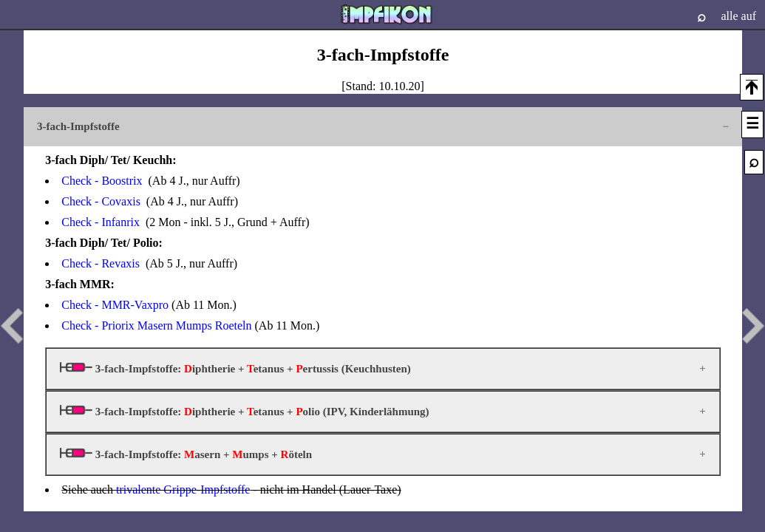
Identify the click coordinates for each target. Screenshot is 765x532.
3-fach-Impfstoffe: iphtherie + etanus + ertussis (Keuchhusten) (235, 368)
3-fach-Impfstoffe (78, 126)
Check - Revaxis (101, 263)
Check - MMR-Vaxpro (115, 305)
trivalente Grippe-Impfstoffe (183, 490)
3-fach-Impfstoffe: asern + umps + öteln (186, 454)
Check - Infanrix (101, 222)
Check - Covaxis (101, 201)
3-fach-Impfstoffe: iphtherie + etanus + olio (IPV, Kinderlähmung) (244, 411)
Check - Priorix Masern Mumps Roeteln (156, 325)
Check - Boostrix (102, 181)
